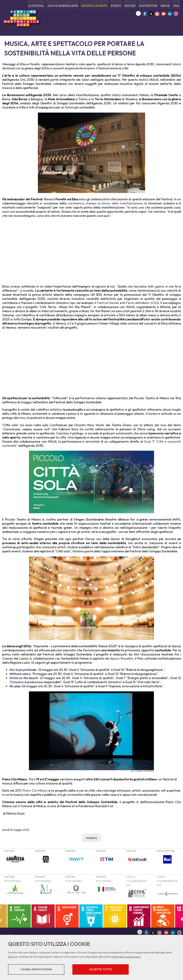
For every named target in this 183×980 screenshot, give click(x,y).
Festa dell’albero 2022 (142, 303)
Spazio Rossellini (122, 658)
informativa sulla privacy (127, 957)
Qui (10, 957)
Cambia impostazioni (36, 969)
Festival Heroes (108, 303)
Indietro (91, 838)
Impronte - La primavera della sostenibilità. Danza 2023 (75, 646)
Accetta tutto (101, 969)
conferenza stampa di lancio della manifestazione (105, 203)
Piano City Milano (35, 790)
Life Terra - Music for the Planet (65, 307)
